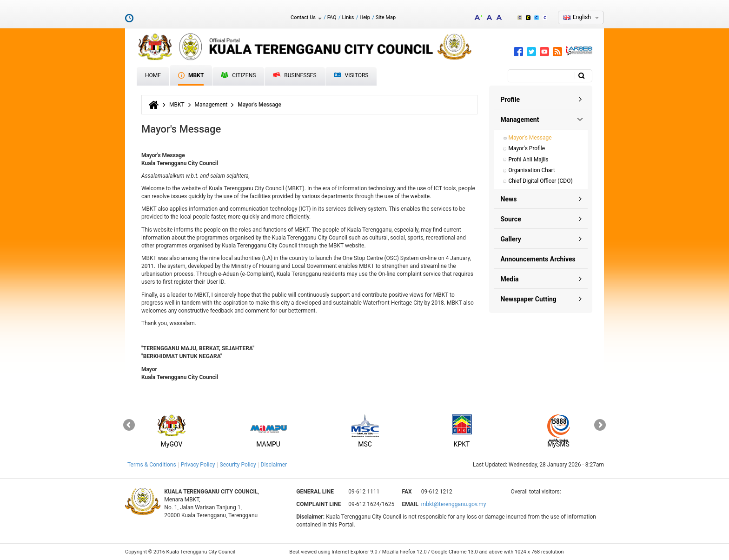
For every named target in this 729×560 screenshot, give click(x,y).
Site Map (386, 17)
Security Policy (238, 465)
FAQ (332, 17)
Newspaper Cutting (529, 299)
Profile (510, 100)
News (509, 199)
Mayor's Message (530, 138)
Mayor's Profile (527, 148)
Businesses (295, 75)
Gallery (511, 239)
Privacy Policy (198, 465)
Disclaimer (274, 465)
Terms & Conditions (152, 465)
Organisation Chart (532, 170)
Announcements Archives (538, 259)
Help (365, 17)
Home (153, 75)
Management (211, 105)
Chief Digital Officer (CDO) (541, 181)
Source (511, 219)
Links (348, 17)
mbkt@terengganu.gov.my (454, 504)
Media (510, 279)
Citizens (238, 75)
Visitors (351, 76)
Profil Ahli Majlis (529, 160)
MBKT (191, 75)
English (582, 17)
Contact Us (306, 17)
